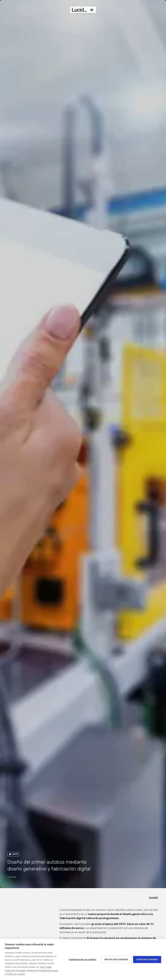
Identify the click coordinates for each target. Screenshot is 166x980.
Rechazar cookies (116, 959)
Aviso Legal (46, 967)
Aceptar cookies (147, 959)
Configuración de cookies (83, 959)
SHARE (154, 898)
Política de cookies (16, 974)
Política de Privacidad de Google (42, 971)
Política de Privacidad (15, 971)
